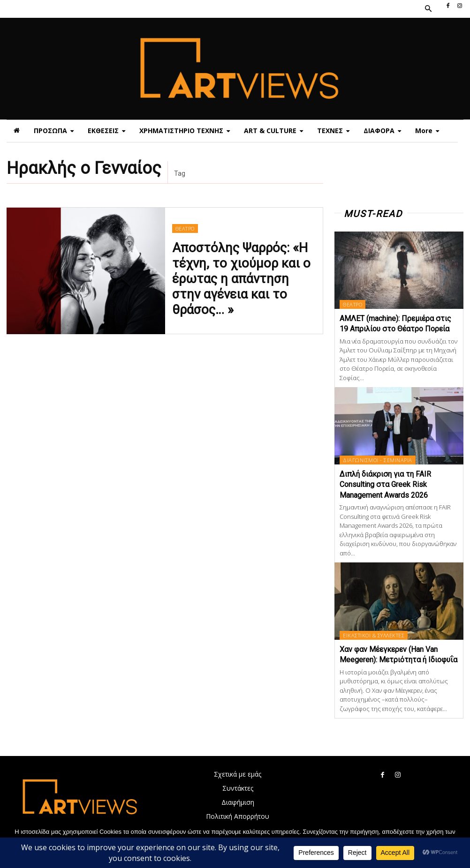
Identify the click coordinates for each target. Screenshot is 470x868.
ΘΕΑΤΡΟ (185, 244)
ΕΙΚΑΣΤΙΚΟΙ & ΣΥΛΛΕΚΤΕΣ (373, 635)
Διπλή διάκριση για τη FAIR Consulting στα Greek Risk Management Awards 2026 (385, 485)
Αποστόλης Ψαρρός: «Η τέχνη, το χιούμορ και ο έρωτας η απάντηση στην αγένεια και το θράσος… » (244, 277)
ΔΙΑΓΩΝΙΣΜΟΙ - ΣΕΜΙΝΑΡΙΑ (377, 460)
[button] (428, 9)
